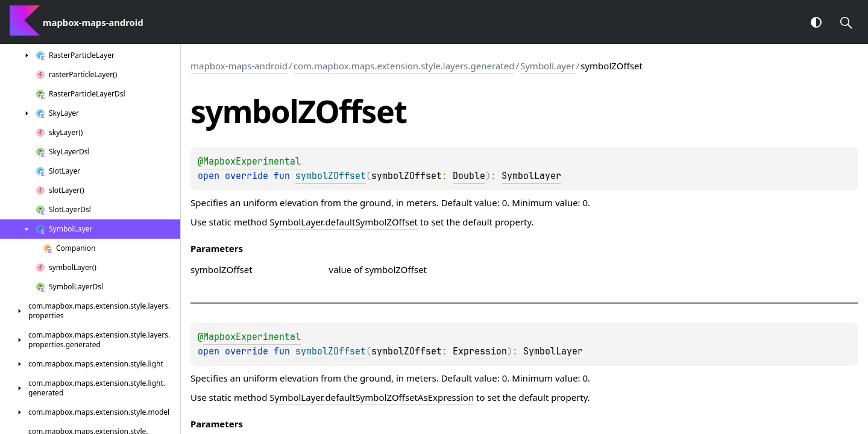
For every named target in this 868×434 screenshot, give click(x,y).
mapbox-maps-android (239, 66)
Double (469, 176)
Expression (480, 351)
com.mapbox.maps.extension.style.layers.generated (404, 66)
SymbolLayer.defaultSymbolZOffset (344, 222)
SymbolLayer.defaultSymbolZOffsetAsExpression (372, 397)
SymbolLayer (548, 66)
